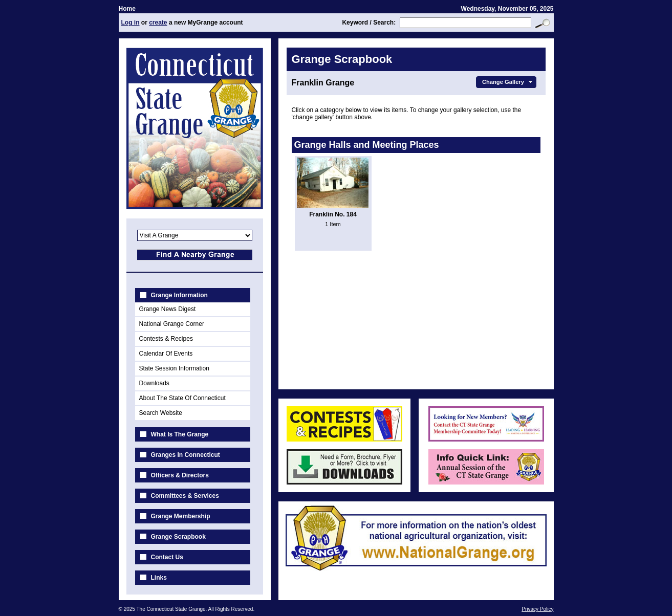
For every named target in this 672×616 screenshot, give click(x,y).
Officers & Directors (180, 475)
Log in (131, 23)
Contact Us (167, 557)
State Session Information (174, 368)
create (158, 23)
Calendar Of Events (166, 354)
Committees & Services (185, 496)
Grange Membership (181, 516)
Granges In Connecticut (186, 455)
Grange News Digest (168, 309)
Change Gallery (508, 82)
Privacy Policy (537, 609)
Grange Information (179, 295)
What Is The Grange (180, 434)
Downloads (154, 383)
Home (127, 9)
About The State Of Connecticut (182, 398)
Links (159, 578)
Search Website (161, 413)
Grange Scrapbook (178, 537)
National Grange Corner (172, 324)
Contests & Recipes (166, 339)
